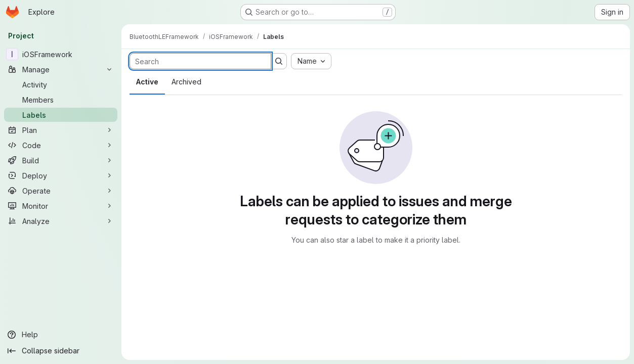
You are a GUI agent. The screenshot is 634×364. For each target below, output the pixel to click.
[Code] (61, 145)
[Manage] (61, 69)
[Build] (61, 160)
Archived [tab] (186, 82)
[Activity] (61, 84)
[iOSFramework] (61, 54)
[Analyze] (61, 221)
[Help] (61, 335)
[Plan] (61, 130)
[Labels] (61, 115)
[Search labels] (200, 61)
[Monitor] (61, 206)
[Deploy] (61, 175)
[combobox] (311, 61)
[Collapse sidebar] (61, 351)
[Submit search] (279, 61)
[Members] (61, 100)
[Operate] (61, 191)
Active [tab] (147, 82)
